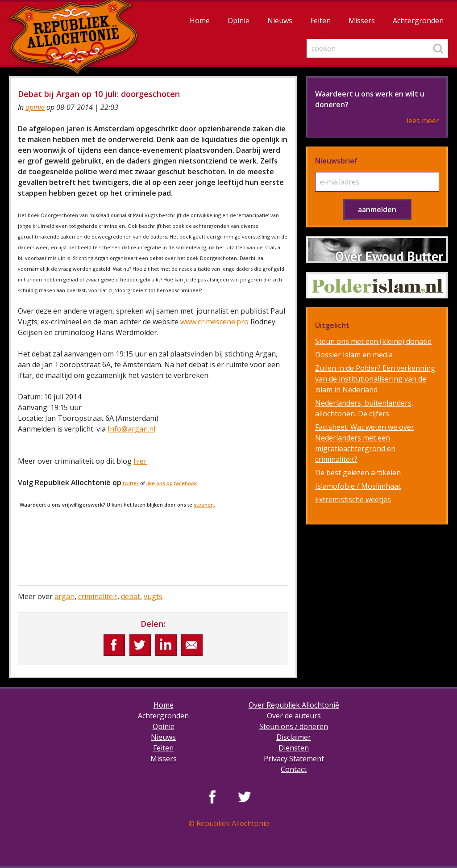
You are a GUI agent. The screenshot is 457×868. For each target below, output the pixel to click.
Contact (294, 769)
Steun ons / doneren (294, 726)
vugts (153, 596)
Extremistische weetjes (353, 499)
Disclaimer (294, 737)
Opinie (239, 21)
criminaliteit (98, 596)
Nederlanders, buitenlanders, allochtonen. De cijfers (364, 408)
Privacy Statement (294, 759)
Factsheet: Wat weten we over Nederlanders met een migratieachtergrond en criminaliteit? (365, 443)
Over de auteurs (294, 716)
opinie (35, 107)
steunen (204, 505)
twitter (130, 483)
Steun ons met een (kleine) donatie (373, 341)
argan (64, 596)
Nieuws (280, 21)
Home (200, 21)
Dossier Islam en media (354, 355)
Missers (362, 21)
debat (131, 596)
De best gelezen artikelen (358, 473)
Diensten (294, 748)
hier (140, 461)
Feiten (320, 21)
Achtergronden (418, 21)
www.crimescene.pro (214, 322)
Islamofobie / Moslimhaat (358, 486)
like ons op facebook (172, 483)
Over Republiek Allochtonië (294, 705)
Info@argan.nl (131, 429)
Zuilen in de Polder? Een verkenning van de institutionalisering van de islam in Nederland (375, 379)
